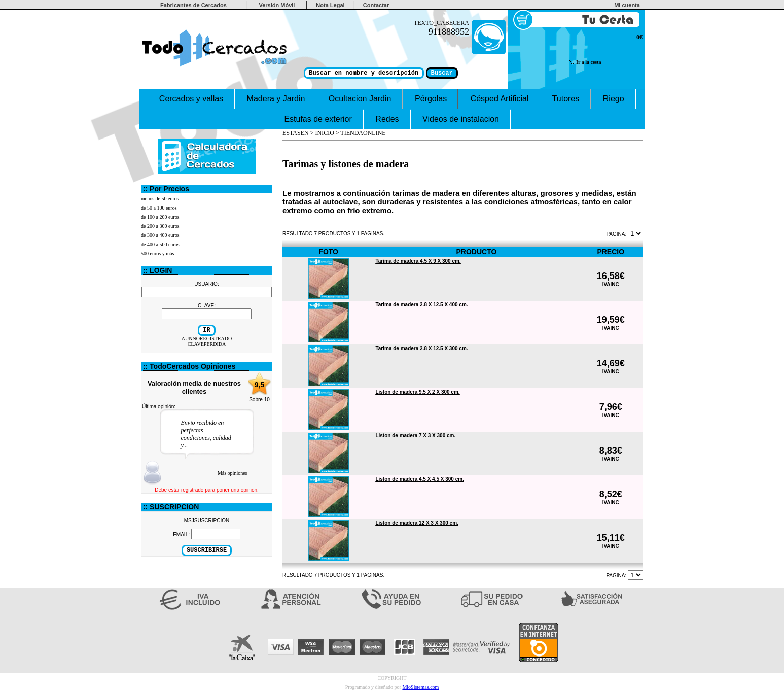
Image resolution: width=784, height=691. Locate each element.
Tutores (566, 99)
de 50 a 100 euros (159, 208)
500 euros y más (157, 253)
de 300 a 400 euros (160, 235)
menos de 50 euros (160, 199)
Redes (387, 119)
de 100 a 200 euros (160, 217)
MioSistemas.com (420, 687)
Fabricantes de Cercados (193, 5)
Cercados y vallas (191, 99)
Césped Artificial (499, 99)
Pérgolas (431, 99)
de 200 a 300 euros (160, 226)
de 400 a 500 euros (160, 244)
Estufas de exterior (318, 119)
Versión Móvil (277, 5)
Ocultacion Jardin (360, 99)
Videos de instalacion (461, 119)
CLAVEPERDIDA (207, 344)
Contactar (376, 5)
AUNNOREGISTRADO (207, 339)
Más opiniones (233, 473)
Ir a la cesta (585, 62)
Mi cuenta (629, 5)
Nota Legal (330, 5)
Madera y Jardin (276, 99)
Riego (613, 99)
